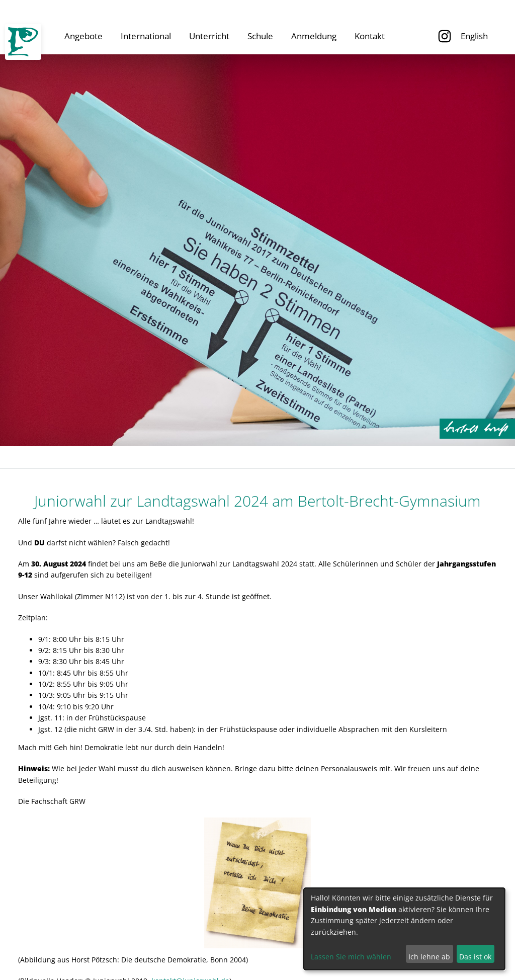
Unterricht (209, 36)
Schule (260, 36)
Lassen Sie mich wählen (351, 957)
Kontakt (370, 36)
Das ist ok (475, 957)
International (146, 36)
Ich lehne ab (429, 957)
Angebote (83, 36)
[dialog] (404, 929)
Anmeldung (314, 36)
